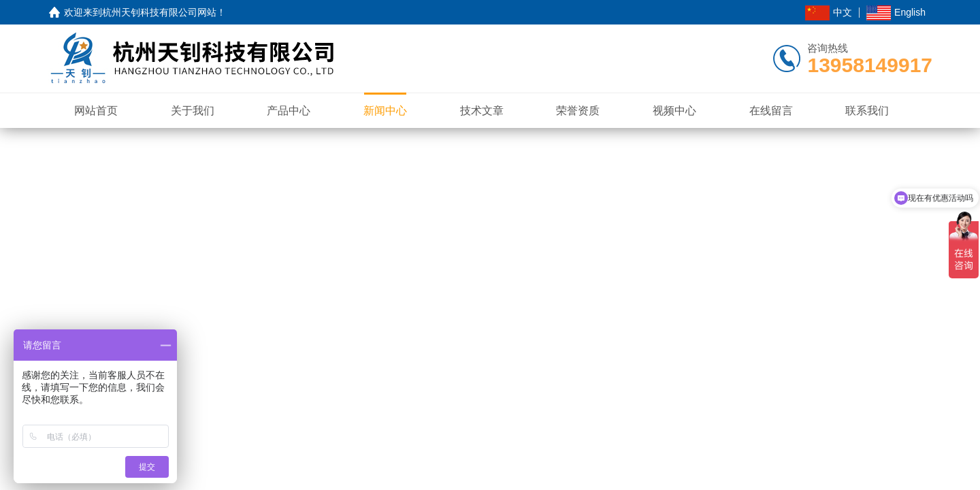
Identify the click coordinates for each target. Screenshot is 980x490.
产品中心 (289, 111)
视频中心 (674, 111)
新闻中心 (385, 111)
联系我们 (867, 111)
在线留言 (771, 111)
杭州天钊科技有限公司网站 (159, 12)
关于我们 (193, 111)
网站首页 (96, 111)
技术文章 (482, 111)
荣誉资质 (578, 111)
